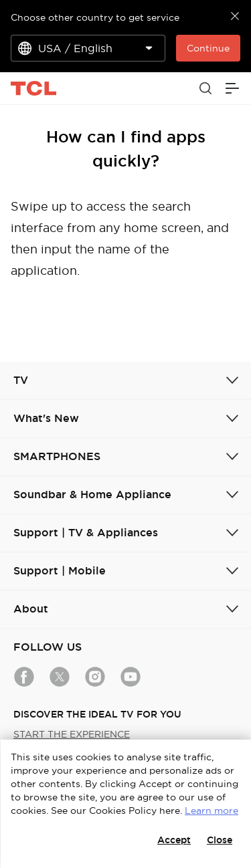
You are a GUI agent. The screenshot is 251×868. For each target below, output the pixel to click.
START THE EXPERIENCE (72, 734)
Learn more (212, 810)
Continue (208, 48)
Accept (174, 840)
